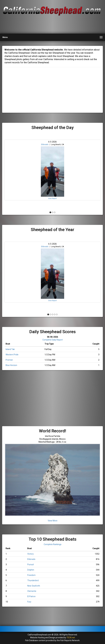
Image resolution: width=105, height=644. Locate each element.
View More (53, 521)
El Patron (31, 596)
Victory (30, 554)
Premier (9, 360)
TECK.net (71, 638)
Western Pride (12, 355)
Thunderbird (33, 580)
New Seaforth (34, 586)
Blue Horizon (11, 365)
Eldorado (45, 144)
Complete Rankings (53, 544)
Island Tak (10, 349)
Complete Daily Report (53, 340)
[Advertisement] (52, 25)
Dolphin (31, 570)
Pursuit (31, 564)
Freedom (31, 575)
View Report (52, 198)
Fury (29, 602)
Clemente (32, 591)
